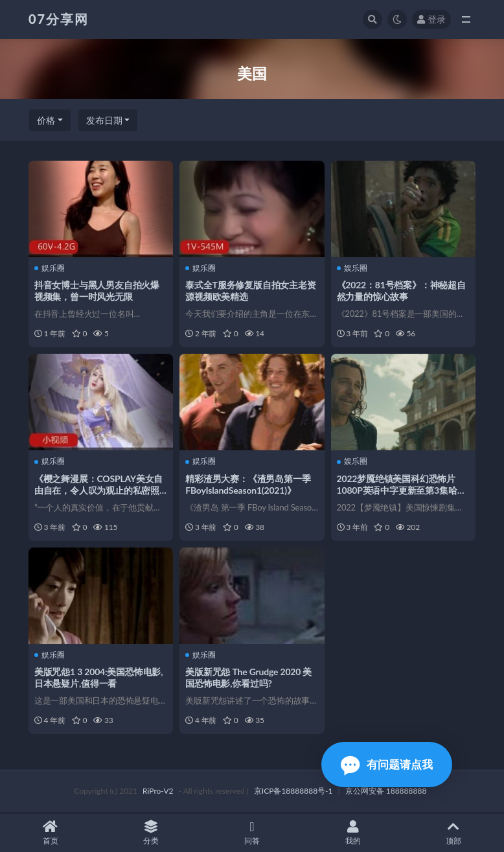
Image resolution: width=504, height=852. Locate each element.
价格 (46, 120)
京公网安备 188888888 (386, 792)
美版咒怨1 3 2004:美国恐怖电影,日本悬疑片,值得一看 (99, 678)
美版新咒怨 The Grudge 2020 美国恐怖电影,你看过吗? (249, 678)
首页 (51, 833)
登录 (431, 19)
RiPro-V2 (158, 792)
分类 (152, 833)
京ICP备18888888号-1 (293, 792)
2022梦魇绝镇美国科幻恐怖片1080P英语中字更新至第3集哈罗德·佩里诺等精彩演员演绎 (402, 490)
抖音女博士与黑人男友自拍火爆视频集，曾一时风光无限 (97, 291)
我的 (353, 833)
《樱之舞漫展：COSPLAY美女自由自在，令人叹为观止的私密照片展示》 (99, 490)
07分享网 (59, 19)
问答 (252, 833)
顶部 (453, 833)
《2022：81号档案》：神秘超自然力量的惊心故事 (402, 291)
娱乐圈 (50, 268)
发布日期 (104, 120)
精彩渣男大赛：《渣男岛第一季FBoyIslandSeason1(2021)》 (248, 484)
